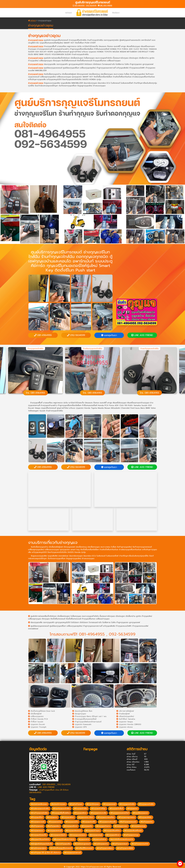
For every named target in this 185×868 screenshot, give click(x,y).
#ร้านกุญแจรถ (132, 809)
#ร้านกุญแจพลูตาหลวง (127, 817)
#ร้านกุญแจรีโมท (37, 817)
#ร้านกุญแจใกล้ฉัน (81, 809)
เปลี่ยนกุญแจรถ (36, 716)
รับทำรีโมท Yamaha (126, 719)
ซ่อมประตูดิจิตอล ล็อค (82, 711)
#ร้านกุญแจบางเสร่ (38, 822)
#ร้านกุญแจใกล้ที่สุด (98, 809)
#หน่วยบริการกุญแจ (58, 804)
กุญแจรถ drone (124, 727)
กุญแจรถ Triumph (37, 727)
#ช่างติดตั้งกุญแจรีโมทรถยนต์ (61, 848)
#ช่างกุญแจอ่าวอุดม (93, 831)
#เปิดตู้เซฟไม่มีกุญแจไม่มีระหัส (42, 844)
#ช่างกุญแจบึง (87, 826)
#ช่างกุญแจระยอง (121, 826)
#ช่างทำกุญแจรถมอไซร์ (140, 844)
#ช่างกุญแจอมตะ (37, 831)
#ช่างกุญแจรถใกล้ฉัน (127, 804)
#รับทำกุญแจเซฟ (37, 826)
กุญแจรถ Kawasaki (82, 724)
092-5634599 (91, 6)
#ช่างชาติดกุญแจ (93, 804)
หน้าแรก (69, 13)
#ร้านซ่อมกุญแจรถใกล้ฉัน (40, 809)
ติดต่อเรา (116, 13)
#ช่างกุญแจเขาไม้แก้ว (58, 835)
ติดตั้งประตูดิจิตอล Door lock (42, 711)
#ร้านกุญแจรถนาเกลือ (98, 813)
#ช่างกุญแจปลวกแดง (78, 835)
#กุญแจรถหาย (84, 839)
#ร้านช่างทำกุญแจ (76, 804)
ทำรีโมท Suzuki (36, 722)
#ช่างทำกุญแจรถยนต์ (120, 844)
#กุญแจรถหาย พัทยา (86, 817)
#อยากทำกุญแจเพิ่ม (63, 844)
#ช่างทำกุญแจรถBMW (125, 848)
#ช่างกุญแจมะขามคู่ (138, 826)
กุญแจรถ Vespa (125, 722)
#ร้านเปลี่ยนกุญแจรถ (140, 813)
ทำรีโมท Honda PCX (38, 719)
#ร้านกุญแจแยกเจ (55, 822)
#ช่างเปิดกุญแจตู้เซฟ (38, 848)
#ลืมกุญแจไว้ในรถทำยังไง (40, 839)
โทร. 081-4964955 (35, 393)
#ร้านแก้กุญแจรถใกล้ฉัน (61, 809)
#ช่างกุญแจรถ (52, 817)
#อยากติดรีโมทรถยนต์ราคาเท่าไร (122, 839)
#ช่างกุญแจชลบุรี (109, 804)
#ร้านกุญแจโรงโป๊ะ (89, 822)
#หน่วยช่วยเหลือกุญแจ (39, 804)
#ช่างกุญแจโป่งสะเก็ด (39, 835)
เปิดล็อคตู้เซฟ (35, 714)
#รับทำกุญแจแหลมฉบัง (128, 822)
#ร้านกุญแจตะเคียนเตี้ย (108, 822)
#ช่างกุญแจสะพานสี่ (55, 831)
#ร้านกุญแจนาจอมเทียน (106, 817)
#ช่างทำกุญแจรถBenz (105, 848)
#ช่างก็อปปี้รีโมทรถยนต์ (84, 848)
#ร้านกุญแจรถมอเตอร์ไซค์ (120, 813)
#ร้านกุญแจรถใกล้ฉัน (146, 804)
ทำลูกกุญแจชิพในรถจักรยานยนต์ (87, 722)
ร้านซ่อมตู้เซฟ (123, 714)
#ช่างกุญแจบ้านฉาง (103, 826)
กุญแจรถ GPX (80, 727)
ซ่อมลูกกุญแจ (79, 714)
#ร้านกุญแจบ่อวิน (72, 822)
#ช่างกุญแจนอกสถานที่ (72, 853)
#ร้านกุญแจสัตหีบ (145, 817)
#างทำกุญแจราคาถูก (131, 835)
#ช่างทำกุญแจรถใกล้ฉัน (39, 813)
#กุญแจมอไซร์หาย (100, 839)
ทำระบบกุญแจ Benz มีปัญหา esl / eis (89, 716)
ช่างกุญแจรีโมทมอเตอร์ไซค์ (84, 719)
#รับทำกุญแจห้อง (53, 826)
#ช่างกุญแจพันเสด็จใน (112, 831)
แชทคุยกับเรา (109, 335)
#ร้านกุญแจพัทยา (80, 813)
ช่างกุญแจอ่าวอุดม (36, 40)
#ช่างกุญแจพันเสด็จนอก (133, 831)
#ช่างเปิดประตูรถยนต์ (82, 844)
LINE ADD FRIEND (106, 6)
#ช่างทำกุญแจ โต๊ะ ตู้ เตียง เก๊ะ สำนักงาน (46, 853)
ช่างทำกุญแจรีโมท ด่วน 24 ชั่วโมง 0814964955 (49, 791)
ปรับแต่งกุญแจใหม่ (125, 716)
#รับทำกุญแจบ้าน (147, 822)
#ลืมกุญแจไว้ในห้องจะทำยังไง (64, 839)
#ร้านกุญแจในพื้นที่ (116, 809)
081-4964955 (79, 6)
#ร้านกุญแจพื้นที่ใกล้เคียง (61, 813)
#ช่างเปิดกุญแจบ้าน (101, 844)
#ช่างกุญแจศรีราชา (71, 826)
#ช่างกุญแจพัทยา (68, 817)
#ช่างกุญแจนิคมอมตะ (74, 831)
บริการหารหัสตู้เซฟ (125, 711)
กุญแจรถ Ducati (36, 724)
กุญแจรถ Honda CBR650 (129, 724)
